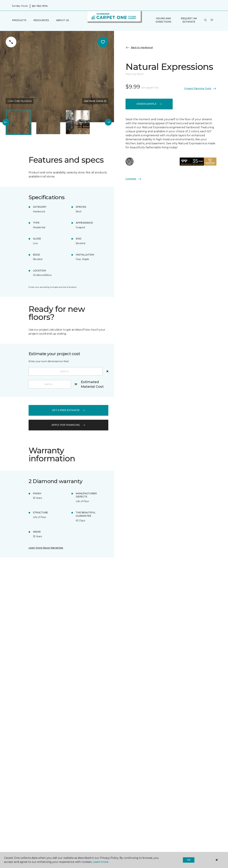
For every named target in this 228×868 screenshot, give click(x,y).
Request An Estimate (189, 20)
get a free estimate (68, 410)
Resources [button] (41, 20)
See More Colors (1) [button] (95, 101)
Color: (20, 101)
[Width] (50, 384)
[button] (205, 20)
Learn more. (101, 862)
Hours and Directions (163, 20)
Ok (189, 860)
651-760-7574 (40, 6)
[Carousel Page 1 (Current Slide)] (18, 122)
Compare (134, 179)
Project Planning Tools (200, 89)
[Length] (66, 371)
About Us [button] (63, 20)
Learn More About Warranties (46, 548)
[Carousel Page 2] (48, 122)
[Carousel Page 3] (78, 122)
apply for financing (68, 425)
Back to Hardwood (139, 48)
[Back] (6, 122)
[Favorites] (212, 20)
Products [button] (19, 20)
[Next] (108, 122)
